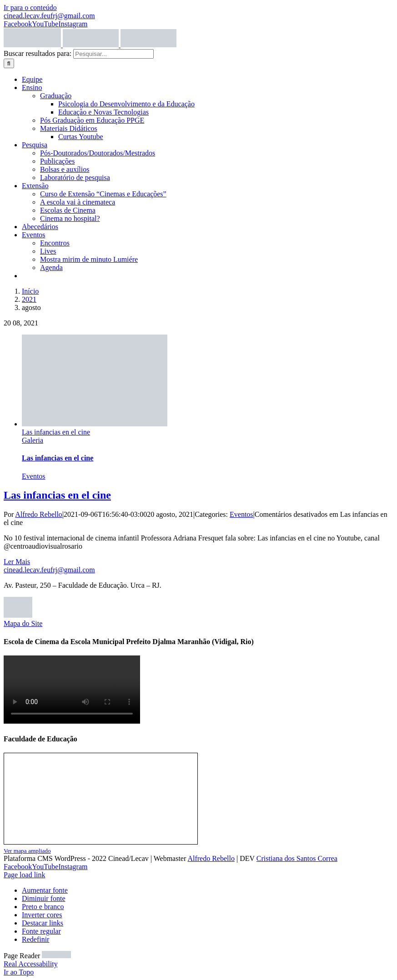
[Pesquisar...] (113, 54)
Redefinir (35, 939)
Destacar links (43, 923)
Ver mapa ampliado (27, 851)
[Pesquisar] (9, 63)
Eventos (34, 476)
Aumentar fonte (45, 890)
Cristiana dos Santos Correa (297, 858)
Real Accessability (31, 964)
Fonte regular (41, 931)
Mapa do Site (23, 623)
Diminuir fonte (44, 898)
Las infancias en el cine (56, 432)
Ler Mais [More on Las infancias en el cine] (17, 562)
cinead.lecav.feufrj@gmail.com (49, 16)
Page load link (25, 875)
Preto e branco (43, 907)
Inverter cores (42, 915)
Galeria (33, 440)
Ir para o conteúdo (30, 7)
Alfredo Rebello (39, 514)
